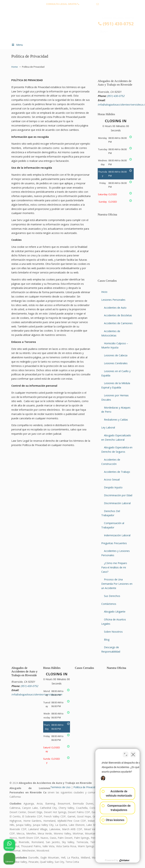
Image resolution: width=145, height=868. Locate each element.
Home (15, 67)
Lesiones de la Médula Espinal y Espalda (116, 385)
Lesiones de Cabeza (116, 355)
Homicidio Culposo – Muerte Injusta (115, 345)
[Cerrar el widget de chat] (133, 753)
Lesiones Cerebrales (116, 363)
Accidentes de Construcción (111, 462)
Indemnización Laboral (117, 535)
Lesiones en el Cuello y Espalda (116, 373)
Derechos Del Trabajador (111, 513)
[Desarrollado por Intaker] (114, 860)
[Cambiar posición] (126, 753)
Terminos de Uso (60, 787)
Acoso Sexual (112, 479)
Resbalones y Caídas (116, 420)
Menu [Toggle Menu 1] (17, 45)
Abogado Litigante (115, 612)
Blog (107, 640)
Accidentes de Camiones (118, 323)
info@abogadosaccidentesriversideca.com (72, 10)
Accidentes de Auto (115, 308)
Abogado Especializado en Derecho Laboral (116, 437)
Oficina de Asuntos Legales (114, 622)
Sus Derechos (112, 596)
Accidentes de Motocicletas (111, 333)
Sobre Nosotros (113, 632)
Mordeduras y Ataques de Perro (116, 410)
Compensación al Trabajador (113, 525)
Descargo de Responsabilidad (111, 649)
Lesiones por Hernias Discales (115, 397)
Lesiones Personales (113, 300)
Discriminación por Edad (118, 495)
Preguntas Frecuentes (114, 543)
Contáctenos (109, 604)
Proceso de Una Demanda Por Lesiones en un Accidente (117, 584)
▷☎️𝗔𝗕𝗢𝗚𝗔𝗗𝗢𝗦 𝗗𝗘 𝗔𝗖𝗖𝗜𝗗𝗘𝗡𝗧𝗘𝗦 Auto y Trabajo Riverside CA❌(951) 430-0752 (76, 28)
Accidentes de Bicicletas (118, 315)
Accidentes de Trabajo (117, 472)
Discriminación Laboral (117, 503)
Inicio (104, 292)
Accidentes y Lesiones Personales (115, 553)
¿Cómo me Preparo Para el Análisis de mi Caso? (114, 567)
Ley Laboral (108, 427)
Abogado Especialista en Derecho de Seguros (117, 450)
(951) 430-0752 (88, 4)
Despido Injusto (113, 487)
